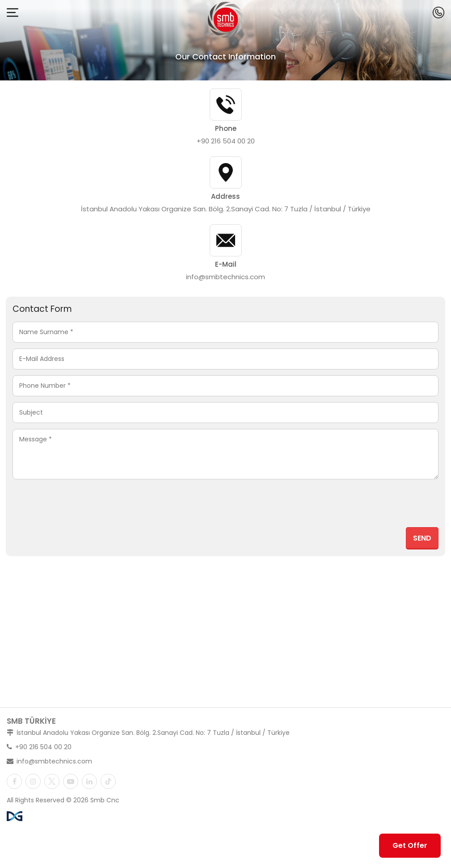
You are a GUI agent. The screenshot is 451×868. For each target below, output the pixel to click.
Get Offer (410, 845)
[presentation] (371, 506)
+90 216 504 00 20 (226, 141)
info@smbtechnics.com (225, 277)
